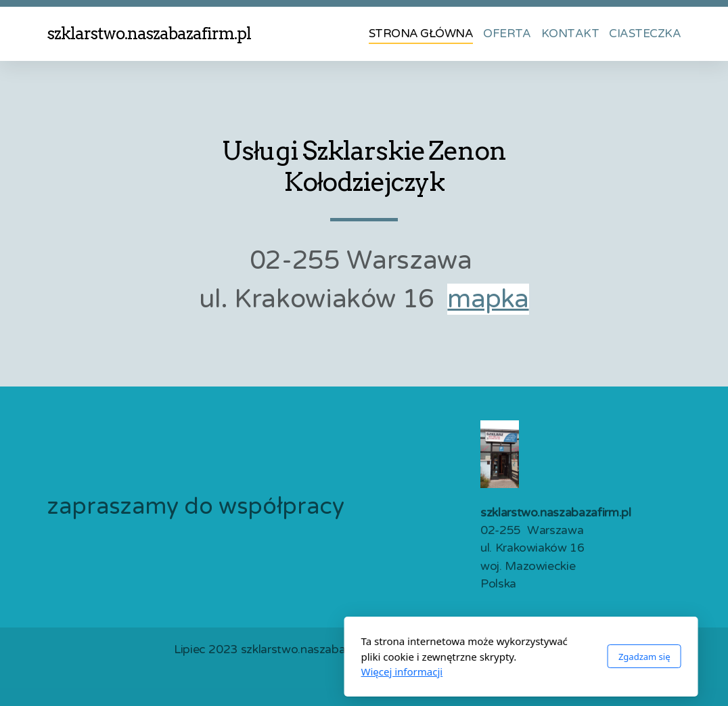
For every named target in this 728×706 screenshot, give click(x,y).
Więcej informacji (245, 671)
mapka (488, 299)
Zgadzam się (487, 657)
